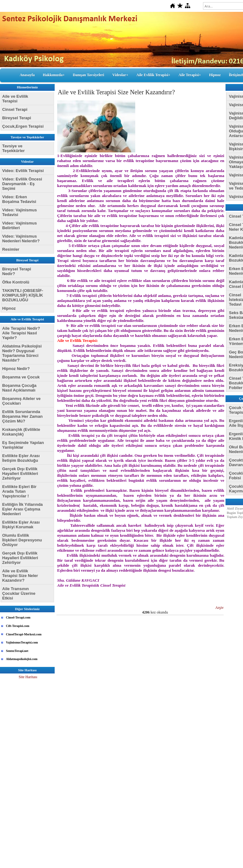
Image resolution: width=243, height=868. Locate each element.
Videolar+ (120, 75)
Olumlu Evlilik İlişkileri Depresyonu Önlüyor (22, 540)
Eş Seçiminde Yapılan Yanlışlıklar (23, 445)
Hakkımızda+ (54, 75)
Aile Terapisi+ (190, 75)
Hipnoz (215, 75)
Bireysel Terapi (17, 118)
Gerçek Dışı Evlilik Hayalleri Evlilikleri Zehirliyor (20, 473)
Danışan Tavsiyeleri (88, 75)
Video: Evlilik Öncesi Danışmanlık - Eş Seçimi (22, 184)
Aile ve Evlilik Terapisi (15, 99)
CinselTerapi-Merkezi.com (24, 634)
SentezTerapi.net (17, 651)
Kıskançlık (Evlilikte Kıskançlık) (21, 432)
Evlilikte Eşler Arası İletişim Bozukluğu (21, 458)
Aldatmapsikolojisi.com (22, 659)
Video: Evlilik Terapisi (23, 171)
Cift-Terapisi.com (18, 626)
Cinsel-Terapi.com (18, 617)
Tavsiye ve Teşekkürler (13, 148)
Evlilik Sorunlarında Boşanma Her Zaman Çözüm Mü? (22, 416)
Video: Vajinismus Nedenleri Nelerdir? (21, 239)
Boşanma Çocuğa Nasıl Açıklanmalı (19, 388)
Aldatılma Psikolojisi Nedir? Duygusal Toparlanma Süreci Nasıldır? (22, 353)
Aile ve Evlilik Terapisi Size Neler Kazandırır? (20, 576)
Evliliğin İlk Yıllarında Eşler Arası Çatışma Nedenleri (22, 509)
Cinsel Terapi (15, 109)
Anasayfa (27, 75)
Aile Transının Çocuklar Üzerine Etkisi (19, 593)
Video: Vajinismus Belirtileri (20, 225)
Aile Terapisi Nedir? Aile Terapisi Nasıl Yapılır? (21, 333)
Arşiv (219, 608)
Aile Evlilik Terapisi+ (154, 75)
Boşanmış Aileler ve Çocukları (21, 401)
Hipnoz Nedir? (16, 369)
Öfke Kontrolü (16, 282)
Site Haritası (28, 677)
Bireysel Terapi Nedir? (17, 271)
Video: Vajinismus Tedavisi (20, 212)
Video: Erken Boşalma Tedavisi (19, 199)
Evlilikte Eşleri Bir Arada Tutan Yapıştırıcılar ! (19, 491)
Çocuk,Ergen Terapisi (23, 126)
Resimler (11, 249)
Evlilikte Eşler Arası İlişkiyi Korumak (21, 525)
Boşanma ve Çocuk (21, 377)
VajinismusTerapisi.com (22, 642)
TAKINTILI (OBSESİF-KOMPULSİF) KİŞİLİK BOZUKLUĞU (23, 295)
